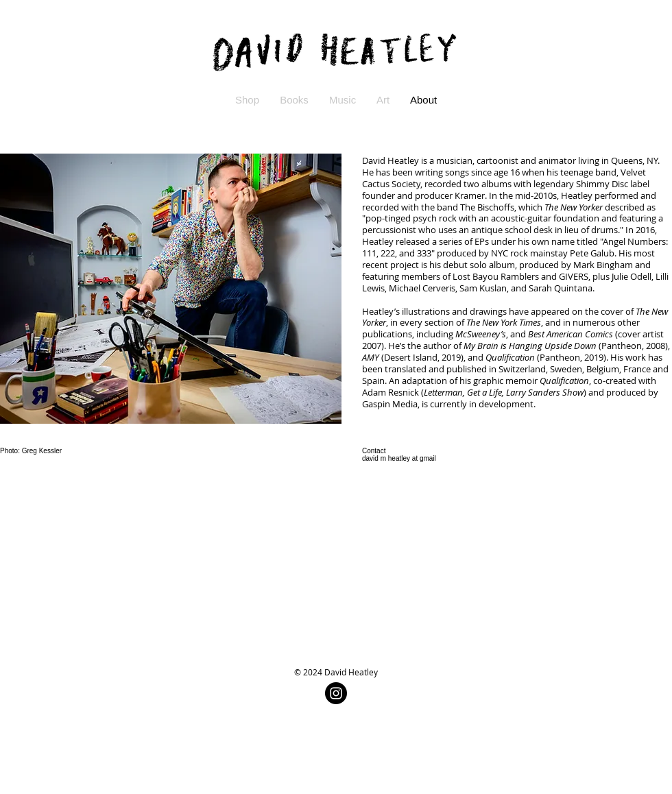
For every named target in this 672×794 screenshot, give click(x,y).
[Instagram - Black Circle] (336, 693)
